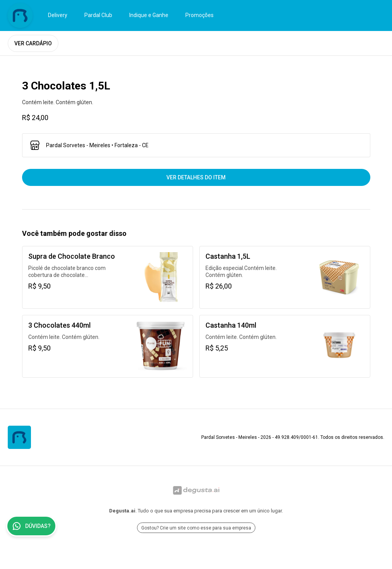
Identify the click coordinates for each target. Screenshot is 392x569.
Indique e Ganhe (149, 15)
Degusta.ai (122, 511)
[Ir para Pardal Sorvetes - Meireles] (20, 15)
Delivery (58, 15)
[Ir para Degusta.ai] (196, 490)
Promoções (199, 15)
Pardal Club (98, 15)
